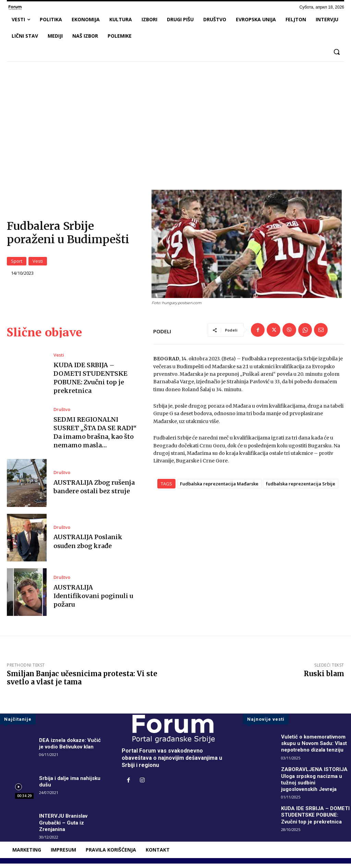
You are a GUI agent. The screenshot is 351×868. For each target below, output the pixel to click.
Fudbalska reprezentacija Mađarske (219, 488)
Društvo (61, 414)
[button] (337, 52)
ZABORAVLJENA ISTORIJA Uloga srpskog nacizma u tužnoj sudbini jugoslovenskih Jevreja (315, 784)
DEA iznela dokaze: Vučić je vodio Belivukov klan (71, 748)
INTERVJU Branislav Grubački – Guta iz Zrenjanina (65, 827)
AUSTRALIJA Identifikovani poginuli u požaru (93, 600)
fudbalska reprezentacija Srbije (301, 488)
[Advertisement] (175, 118)
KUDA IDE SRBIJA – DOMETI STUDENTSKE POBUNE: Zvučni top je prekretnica (90, 382)
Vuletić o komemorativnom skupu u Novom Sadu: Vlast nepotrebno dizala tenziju (316, 748)
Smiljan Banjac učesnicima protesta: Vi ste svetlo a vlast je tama (82, 682)
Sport (17, 263)
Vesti (38, 263)
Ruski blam (324, 678)
